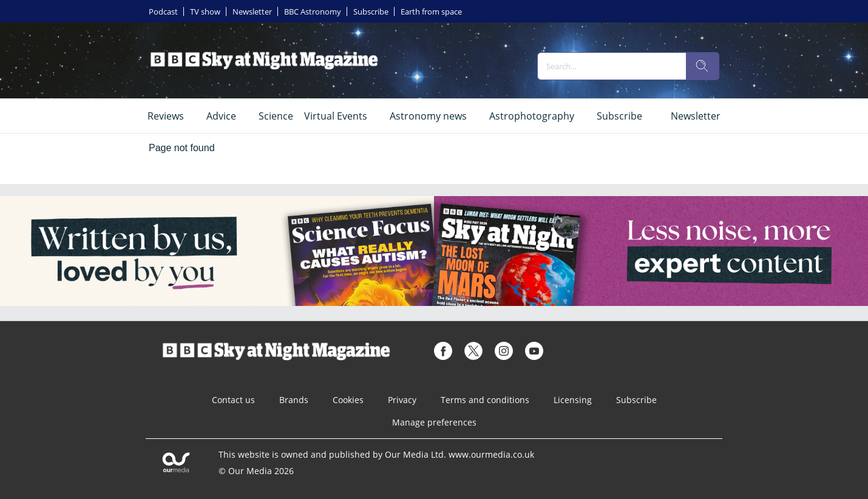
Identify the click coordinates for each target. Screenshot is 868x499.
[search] (702, 66)
